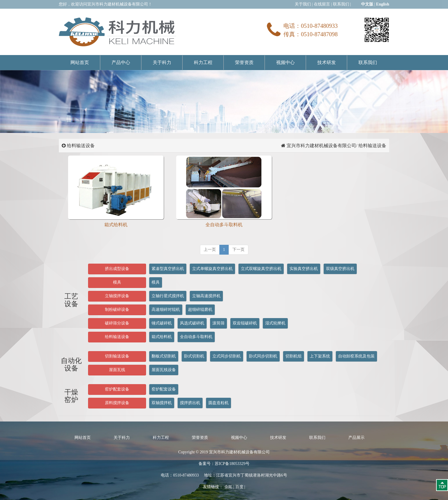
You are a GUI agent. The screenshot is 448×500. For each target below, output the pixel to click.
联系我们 (341, 4)
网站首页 (80, 62)
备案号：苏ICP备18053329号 (224, 464)
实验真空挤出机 (304, 269)
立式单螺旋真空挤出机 (212, 269)
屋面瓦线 (117, 370)
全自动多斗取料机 (196, 337)
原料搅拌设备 (117, 403)
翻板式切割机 (164, 356)
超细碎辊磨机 (200, 310)
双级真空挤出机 (340, 269)
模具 (117, 282)
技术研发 (327, 62)
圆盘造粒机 (218, 403)
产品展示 (356, 438)
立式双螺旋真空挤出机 (261, 269)
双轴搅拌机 (162, 403)
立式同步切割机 (227, 356)
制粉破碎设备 (117, 310)
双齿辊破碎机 (245, 323)
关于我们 (303, 4)
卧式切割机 (194, 356)
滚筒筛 (218, 323)
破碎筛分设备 (117, 323)
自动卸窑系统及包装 (356, 356)
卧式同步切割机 (263, 356)
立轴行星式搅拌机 (168, 296)
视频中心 (285, 62)
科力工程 (203, 62)
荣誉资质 (244, 62)
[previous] (210, 250)
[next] (238, 250)
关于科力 (162, 62)
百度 (239, 487)
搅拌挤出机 (190, 403)
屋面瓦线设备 (164, 370)
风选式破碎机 (192, 323)
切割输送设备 (117, 356)
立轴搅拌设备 (117, 296)
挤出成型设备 (117, 269)
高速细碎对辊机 (166, 310)
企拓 (228, 487)
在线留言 (322, 4)
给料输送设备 (117, 337)
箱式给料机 (162, 337)
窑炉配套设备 (117, 389)
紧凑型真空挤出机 (168, 269)
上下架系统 (320, 356)
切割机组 (294, 356)
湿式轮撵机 (275, 323)
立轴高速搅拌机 (206, 296)
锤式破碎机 (162, 323)
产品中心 (121, 62)
